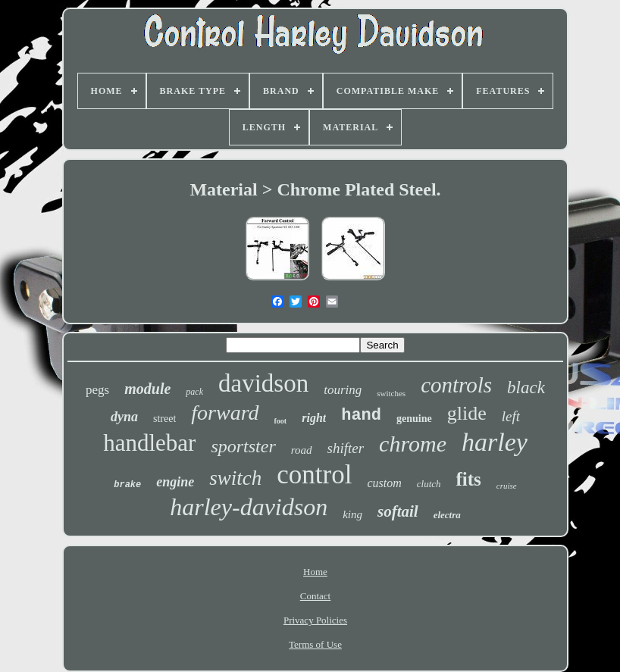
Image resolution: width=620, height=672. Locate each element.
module (147, 389)
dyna (124, 417)
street (164, 419)
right (314, 418)
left (511, 416)
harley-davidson (249, 507)
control (314, 475)
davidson (263, 383)
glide (467, 413)
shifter (346, 448)
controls (456, 385)
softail (398, 511)
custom (384, 483)
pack (194, 392)
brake (127, 485)
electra (447, 515)
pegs (97, 390)
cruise (507, 486)
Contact (315, 596)
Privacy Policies (315, 620)
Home (315, 572)
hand (361, 416)
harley (495, 442)
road (302, 450)
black (526, 388)
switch (235, 478)
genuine (414, 419)
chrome (413, 444)
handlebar (149, 443)
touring (343, 390)
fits (469, 479)
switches (391, 393)
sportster (243, 446)
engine (175, 482)
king (352, 514)
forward (225, 413)
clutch (429, 484)
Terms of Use (315, 644)
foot (281, 421)
